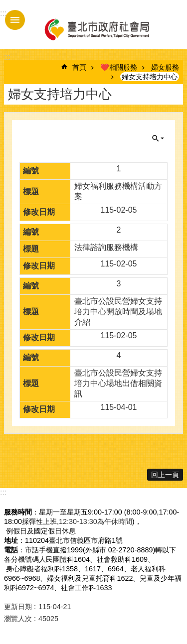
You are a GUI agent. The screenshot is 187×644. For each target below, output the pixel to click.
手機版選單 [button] (15, 20)
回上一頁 (165, 475)
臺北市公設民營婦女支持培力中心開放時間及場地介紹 (118, 312)
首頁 (79, 67)
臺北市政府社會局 (96, 29)
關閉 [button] (158, 138)
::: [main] (7, 57)
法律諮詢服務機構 (106, 247)
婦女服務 (165, 67)
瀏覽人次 (18, 619)
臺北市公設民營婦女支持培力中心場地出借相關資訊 (118, 383)
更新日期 (18, 607)
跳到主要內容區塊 (5, 5)
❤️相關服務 (119, 67)
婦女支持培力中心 (150, 77)
